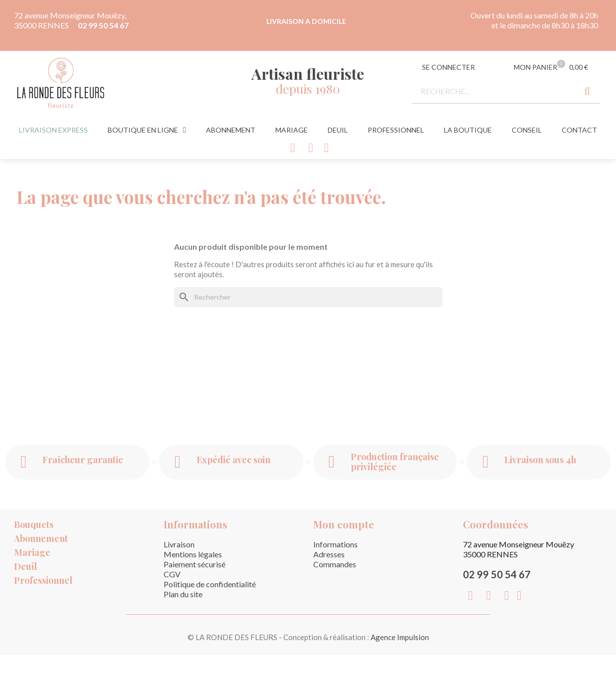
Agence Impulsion (400, 637)
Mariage (292, 130)
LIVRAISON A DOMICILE (306, 21)
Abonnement (231, 130)
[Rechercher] (308, 297)
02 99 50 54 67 (103, 25)
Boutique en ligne (147, 130)
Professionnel (396, 130)
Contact (579, 130)
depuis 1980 (308, 88)
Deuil (338, 130)
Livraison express (53, 130)
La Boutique (468, 130)
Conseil (527, 130)
